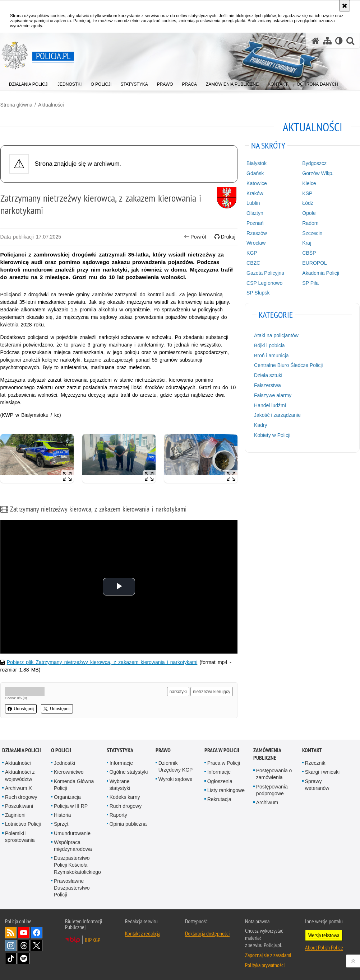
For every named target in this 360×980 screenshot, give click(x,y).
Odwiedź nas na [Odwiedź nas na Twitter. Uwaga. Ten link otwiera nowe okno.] (37, 946)
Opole (309, 213)
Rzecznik (315, 763)
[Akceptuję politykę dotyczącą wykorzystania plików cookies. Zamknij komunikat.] (345, 6)
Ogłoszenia (220, 781)
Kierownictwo (69, 772)
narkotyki (178, 692)
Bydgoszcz (315, 163)
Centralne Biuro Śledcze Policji (288, 365)
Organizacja (67, 797)
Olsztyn (255, 213)
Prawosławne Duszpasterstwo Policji (72, 887)
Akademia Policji (321, 273)
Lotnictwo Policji (23, 824)
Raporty (118, 815)
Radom (311, 223)
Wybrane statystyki (120, 784)
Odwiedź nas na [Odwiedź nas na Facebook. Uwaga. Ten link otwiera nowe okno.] (37, 933)
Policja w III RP (71, 806)
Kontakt (312, 750)
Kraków (255, 193)
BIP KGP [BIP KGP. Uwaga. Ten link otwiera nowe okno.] (93, 940)
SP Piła (311, 283)
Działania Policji (22, 750)
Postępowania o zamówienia (274, 774)
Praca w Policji (222, 750)
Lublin (253, 203)
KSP (308, 193)
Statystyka (120, 750)
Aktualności (51, 104)
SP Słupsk (258, 293)
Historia (62, 815)
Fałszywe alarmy (273, 395)
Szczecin (313, 233)
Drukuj (225, 237)
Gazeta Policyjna (265, 273)
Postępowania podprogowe (272, 790)
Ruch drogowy (21, 797)
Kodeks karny (125, 797)
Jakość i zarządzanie (277, 415)
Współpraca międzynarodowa (73, 845)
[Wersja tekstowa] (339, 41)
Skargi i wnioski (322, 772)
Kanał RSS (11, 933)
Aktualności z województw (20, 775)
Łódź (308, 203)
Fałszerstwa (267, 385)
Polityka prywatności (265, 965)
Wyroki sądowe (176, 779)
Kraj (307, 243)
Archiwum (267, 802)
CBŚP (309, 253)
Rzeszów (257, 233)
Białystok (257, 163)
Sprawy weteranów (317, 784)
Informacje (121, 763)
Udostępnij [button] (21, 709)
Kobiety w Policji (272, 435)
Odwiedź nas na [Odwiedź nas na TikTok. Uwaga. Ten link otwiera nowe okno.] (11, 958)
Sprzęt (61, 824)
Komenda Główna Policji (74, 784)
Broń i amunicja (271, 355)
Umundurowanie (72, 833)
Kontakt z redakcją (143, 933)
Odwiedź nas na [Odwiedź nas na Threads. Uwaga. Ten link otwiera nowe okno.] (24, 946)
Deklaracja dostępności (207, 933)
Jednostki (64, 763)
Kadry (261, 425)
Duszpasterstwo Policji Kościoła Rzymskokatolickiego (77, 865)
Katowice (257, 183)
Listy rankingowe (226, 790)
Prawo (163, 750)
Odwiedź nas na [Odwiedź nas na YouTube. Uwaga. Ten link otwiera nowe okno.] (24, 933)
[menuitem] (29, 83)
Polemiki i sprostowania (20, 836)
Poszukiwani (19, 806)
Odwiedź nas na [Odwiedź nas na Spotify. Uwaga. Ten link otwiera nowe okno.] (24, 958)
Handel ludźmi (270, 405)
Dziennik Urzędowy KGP (176, 766)
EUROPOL (315, 263)
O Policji (61, 750)
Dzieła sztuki (268, 375)
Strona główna (16, 104)
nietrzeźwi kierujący (212, 692)
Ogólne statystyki (129, 772)
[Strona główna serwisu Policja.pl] (315, 41)
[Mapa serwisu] (327, 41)
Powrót (195, 237)
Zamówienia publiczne (267, 754)
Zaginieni (15, 815)
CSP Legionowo (264, 283)
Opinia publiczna (128, 824)
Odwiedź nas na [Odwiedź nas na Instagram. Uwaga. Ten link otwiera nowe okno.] (11, 946)
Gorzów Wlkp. (318, 173)
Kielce (309, 183)
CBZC (253, 263)
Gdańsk (255, 173)
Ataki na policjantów (276, 335)
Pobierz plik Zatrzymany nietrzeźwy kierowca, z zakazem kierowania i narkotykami (102, 662)
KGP (252, 253)
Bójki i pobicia (269, 345)
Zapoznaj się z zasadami (268, 955)
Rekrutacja (219, 799)
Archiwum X (19, 788)
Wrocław (256, 243)
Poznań (255, 223)
